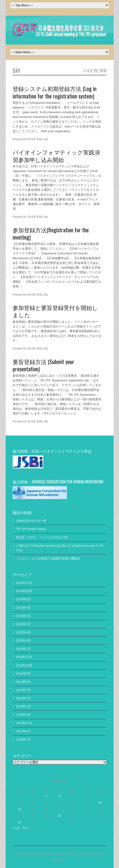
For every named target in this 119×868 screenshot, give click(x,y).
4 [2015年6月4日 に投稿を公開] (59, 796)
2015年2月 (23, 649)
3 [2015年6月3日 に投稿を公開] (46, 796)
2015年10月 (24, 591)
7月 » (26, 828)
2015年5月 (23, 624)
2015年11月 (24, 583)
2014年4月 (23, 706)
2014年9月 (23, 674)
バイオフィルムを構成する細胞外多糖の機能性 (48, 558)
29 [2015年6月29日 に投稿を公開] (19, 822)
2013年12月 (24, 723)
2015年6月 (23, 616)
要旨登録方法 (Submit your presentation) (43, 365)
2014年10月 (24, 665)
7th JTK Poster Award (31, 529)
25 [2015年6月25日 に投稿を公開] (59, 816)
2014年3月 (23, 715)
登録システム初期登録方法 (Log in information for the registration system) (55, 92)
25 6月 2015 (35, 139)
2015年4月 (23, 632)
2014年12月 (24, 657)
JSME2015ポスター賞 (31, 521)
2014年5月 (23, 698)
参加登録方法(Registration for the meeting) (51, 233)
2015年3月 (23, 641)
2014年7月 (23, 690)
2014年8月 (23, 682)
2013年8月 (23, 731)
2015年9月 (23, 599)
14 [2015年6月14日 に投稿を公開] (100, 802)
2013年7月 (23, 739)
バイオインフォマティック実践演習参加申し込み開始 (56, 156)
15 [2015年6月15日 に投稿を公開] (19, 809)
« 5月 (16, 828)
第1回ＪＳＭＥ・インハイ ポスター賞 (42, 537)
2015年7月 (23, 608)
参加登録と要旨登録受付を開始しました (55, 311)
